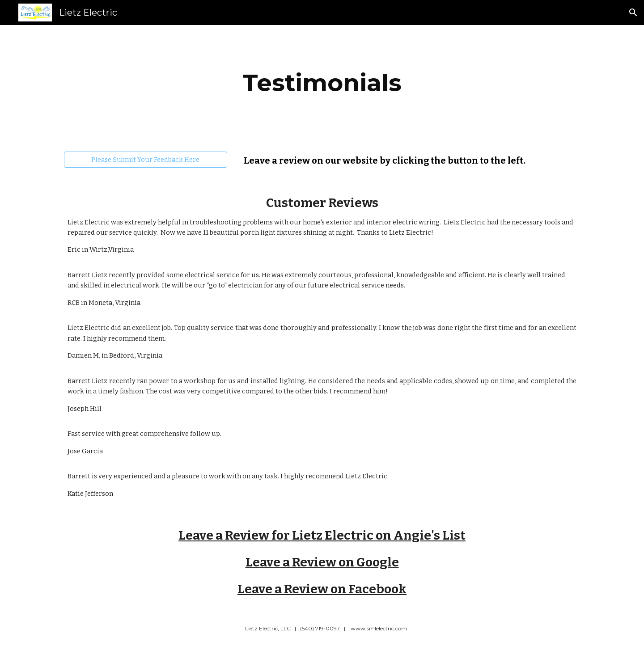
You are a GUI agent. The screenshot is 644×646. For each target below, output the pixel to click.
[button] (633, 13)
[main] (322, 83)
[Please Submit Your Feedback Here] (146, 159)
